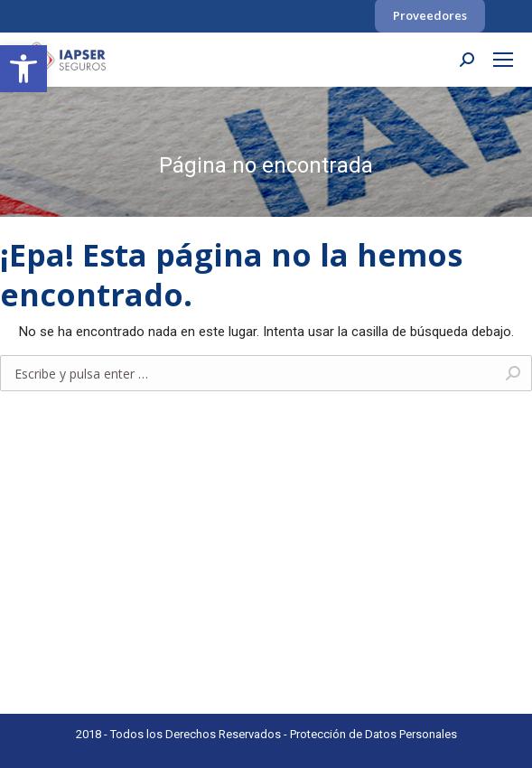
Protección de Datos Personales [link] (373, 734)
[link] (23, 69)
